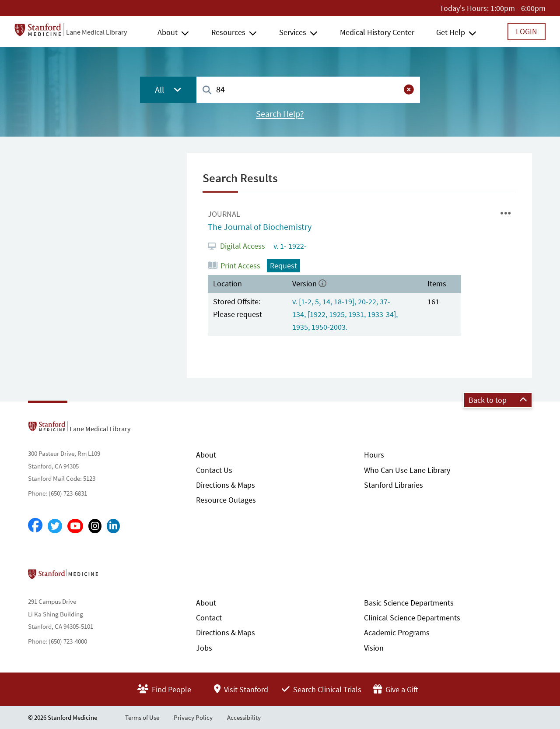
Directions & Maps (226, 485)
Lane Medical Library (96, 32)
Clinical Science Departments (412, 618)
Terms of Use (142, 717)
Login (527, 31)
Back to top (498, 400)
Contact (209, 618)
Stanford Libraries (394, 485)
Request (283, 266)
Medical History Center (377, 32)
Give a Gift (396, 689)
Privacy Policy (193, 717)
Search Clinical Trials (322, 689)
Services (293, 32)
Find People (164, 689)
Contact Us (214, 470)
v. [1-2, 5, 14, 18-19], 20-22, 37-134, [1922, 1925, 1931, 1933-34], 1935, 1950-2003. (345, 314)
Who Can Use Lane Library (407, 470)
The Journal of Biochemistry (260, 227)
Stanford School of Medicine (114, 577)
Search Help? (280, 114)
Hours (374, 455)
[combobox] (308, 90)
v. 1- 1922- (289, 246)
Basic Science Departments (409, 603)
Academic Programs (397, 632)
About (168, 32)
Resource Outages (226, 500)
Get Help (451, 32)
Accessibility (244, 717)
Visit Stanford (241, 689)
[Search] (207, 90)
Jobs (204, 648)
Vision (374, 648)
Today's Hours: (464, 8)
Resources (228, 32)
